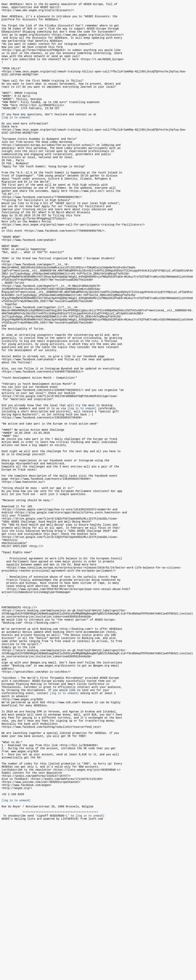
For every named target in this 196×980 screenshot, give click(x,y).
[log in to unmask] (16, 139)
